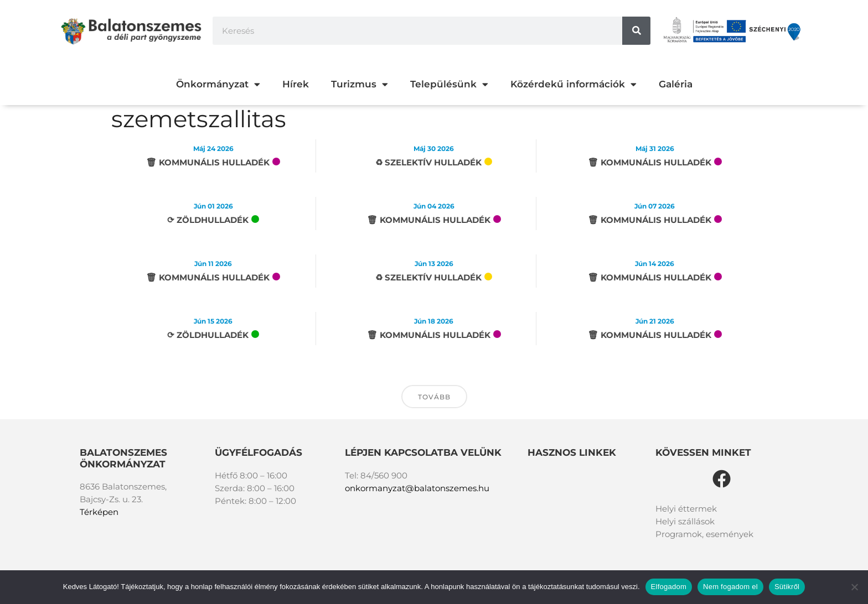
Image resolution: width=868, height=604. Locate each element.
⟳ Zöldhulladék (208, 220)
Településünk (449, 84)
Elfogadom (669, 587)
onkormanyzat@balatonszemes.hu (417, 488)
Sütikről (787, 587)
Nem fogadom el (730, 587)
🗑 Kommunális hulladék (208, 162)
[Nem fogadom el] (854, 587)
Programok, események (704, 534)
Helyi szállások (685, 521)
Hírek (296, 84)
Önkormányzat (218, 84)
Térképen (99, 512)
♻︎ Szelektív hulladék (428, 162)
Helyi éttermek (686, 509)
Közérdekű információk (573, 84)
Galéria (676, 84)
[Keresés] (636, 31)
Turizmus (360, 84)
